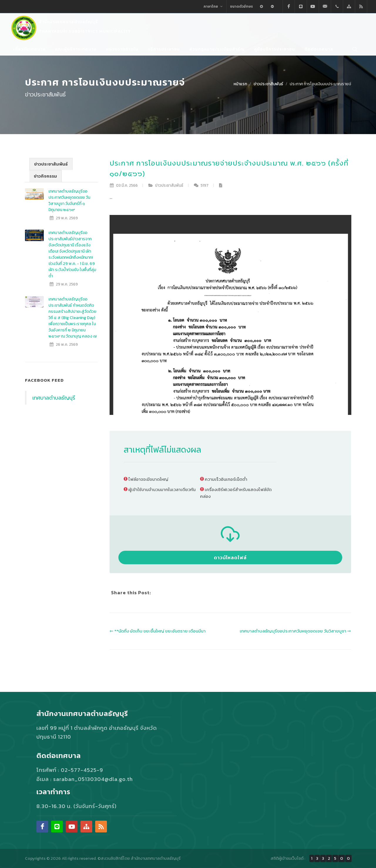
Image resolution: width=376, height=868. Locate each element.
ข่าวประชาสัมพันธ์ (268, 84)
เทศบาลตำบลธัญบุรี (54, 398)
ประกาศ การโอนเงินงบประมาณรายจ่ (320, 84)
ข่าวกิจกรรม (45, 176)
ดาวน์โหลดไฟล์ (230, 557)
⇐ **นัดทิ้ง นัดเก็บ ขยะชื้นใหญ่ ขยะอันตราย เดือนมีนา (158, 631)
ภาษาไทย (213, 6)
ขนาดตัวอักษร (241, 6)
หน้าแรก (240, 84)
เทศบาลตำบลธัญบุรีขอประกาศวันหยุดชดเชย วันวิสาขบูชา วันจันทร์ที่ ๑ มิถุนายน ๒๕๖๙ (69, 201)
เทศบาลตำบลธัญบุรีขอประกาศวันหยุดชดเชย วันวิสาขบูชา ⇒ (295, 631)
